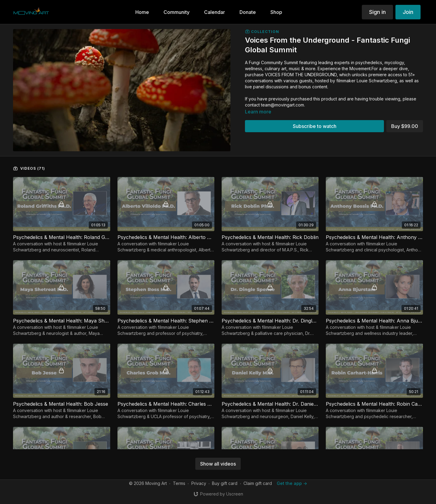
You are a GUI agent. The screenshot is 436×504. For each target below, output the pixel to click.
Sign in (377, 12)
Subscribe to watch (315, 126)
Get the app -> (292, 483)
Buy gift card (225, 483)
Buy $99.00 (405, 126)
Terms (179, 483)
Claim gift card (258, 483)
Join (408, 12)
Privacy (199, 483)
